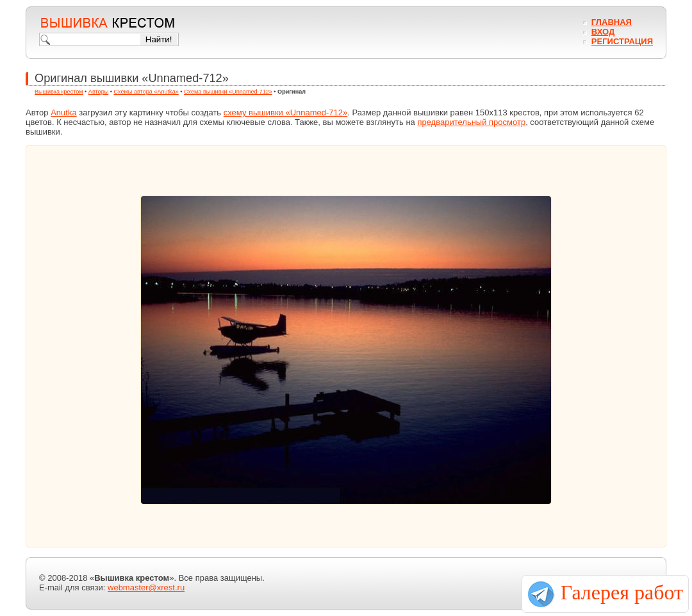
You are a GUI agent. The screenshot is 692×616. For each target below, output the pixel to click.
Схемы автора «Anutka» (146, 92)
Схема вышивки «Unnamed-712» (228, 92)
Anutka (63, 112)
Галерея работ (622, 592)
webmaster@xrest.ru (146, 587)
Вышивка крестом (59, 92)
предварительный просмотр (471, 122)
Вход (603, 32)
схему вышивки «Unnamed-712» (286, 112)
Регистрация (622, 41)
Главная (612, 22)
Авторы (98, 92)
